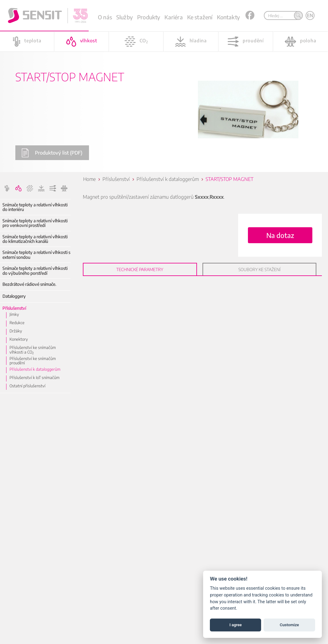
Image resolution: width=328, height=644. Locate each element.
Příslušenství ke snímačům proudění (33, 361)
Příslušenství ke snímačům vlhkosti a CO (33, 350)
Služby (125, 17)
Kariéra (174, 17)
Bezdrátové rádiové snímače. (29, 284)
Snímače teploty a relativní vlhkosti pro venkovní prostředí (35, 223)
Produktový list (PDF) (52, 153)
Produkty (149, 17)
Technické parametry (140, 269)
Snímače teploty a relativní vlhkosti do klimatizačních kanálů (35, 239)
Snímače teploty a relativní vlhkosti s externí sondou (36, 255)
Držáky (16, 331)
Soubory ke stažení (259, 269)
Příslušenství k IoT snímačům (35, 378)
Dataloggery (14, 296)
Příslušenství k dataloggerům (35, 369)
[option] (164, 86)
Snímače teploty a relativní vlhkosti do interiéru (35, 207)
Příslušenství (14, 308)
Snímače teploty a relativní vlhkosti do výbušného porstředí (35, 271)
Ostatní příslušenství (27, 386)
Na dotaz (280, 235)
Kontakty (228, 17)
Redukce (17, 323)
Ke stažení (200, 17)
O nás (105, 17)
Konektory (19, 339)
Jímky (14, 314)
